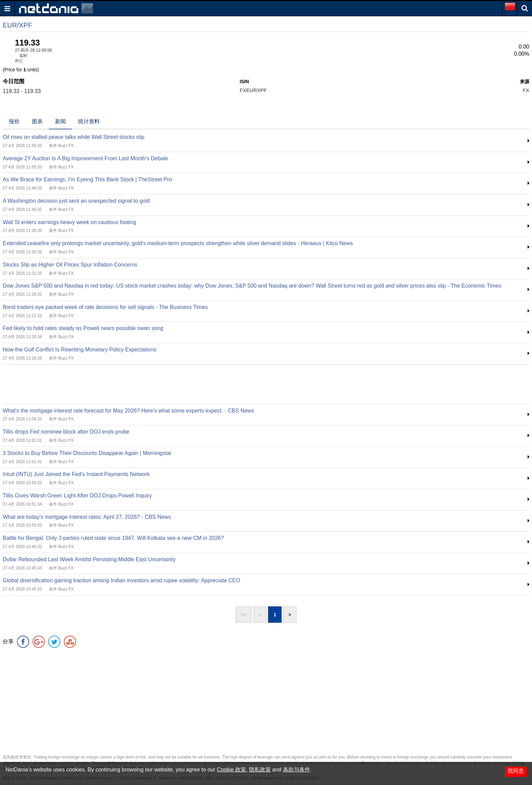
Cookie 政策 (231, 770)
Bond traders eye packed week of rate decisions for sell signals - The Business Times (105, 307)
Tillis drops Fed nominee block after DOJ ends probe (66, 432)
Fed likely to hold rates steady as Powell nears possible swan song (83, 328)
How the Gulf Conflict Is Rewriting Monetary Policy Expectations (80, 350)
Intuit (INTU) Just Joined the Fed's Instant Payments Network (76, 474)
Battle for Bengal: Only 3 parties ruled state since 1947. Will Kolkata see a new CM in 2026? (113, 538)
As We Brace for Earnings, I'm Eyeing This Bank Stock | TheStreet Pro (87, 179)
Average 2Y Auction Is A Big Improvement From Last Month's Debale (85, 158)
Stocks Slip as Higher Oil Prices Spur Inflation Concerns (70, 265)
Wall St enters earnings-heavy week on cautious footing (69, 222)
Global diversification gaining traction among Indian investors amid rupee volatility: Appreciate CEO (121, 580)
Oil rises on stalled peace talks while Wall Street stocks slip (73, 137)
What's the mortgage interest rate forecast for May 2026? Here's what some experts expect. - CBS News (128, 411)
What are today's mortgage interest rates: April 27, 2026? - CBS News (87, 517)
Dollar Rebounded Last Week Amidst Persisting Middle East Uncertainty (89, 559)
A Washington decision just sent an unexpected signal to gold (76, 201)
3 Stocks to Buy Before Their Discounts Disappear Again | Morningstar (87, 453)
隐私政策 (260, 770)
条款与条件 (297, 770)
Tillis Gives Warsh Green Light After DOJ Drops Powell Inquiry (77, 496)
